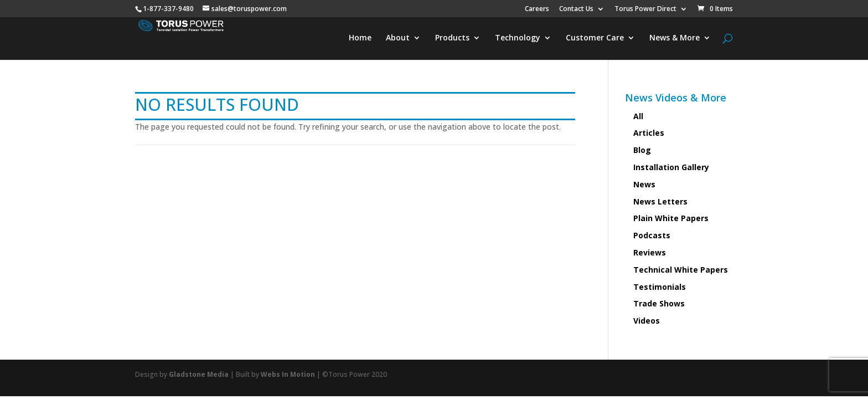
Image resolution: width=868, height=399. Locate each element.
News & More (675, 38)
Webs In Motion (288, 374)
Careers (537, 9)
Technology (518, 38)
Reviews (650, 252)
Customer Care (595, 38)
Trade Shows (659, 303)
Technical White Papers (681, 270)
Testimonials (660, 287)
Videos (647, 321)
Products (452, 38)
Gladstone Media (199, 374)
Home (360, 38)
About (398, 38)
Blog (642, 150)
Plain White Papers (671, 218)
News (644, 184)
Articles (649, 133)
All (638, 116)
